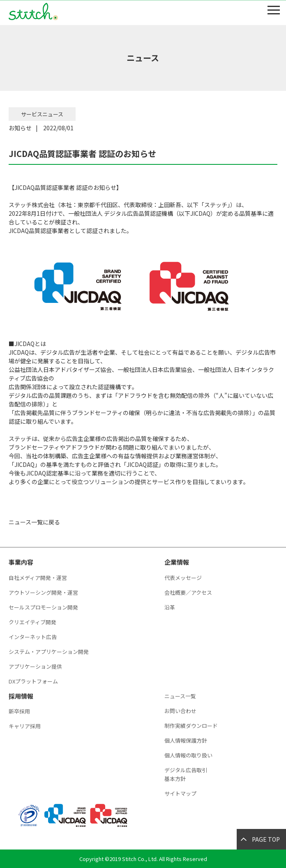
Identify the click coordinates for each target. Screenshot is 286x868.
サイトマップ (180, 793)
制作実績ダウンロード (191, 726)
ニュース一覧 (180, 696)
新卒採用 (19, 711)
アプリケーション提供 (35, 666)
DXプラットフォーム (33, 681)
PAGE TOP (266, 839)
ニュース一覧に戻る (34, 522)
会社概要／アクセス (188, 592)
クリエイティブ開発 (32, 622)
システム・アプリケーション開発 (49, 652)
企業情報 (177, 562)
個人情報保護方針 (186, 740)
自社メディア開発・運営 (38, 578)
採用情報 (21, 696)
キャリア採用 (25, 726)
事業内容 (21, 562)
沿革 (170, 607)
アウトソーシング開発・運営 (43, 592)
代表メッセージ (183, 578)
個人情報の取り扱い (188, 755)
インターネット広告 (33, 637)
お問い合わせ (180, 711)
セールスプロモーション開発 (43, 607)
